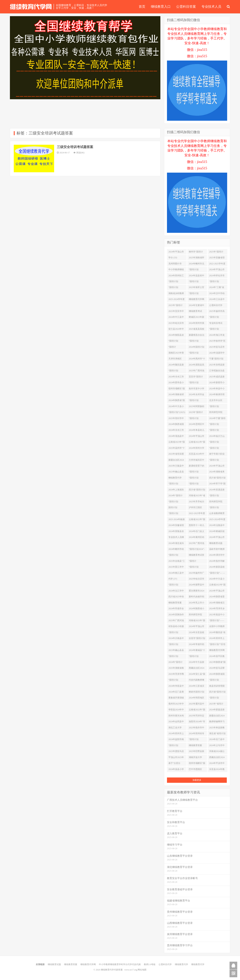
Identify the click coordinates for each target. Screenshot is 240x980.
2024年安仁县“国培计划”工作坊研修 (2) (197, 675)
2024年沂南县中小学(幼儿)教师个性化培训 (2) (176, 639)
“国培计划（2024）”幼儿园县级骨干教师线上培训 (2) (177, 633)
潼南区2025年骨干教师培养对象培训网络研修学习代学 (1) (176, 354)
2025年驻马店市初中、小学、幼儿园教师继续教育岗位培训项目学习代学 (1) (217, 348)
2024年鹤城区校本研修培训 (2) (217, 532)
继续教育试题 (54, 964)
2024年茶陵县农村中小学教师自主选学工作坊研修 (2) (176, 532)
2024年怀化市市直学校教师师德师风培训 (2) (217, 276)
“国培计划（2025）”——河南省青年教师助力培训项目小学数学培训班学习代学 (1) (197, 282)
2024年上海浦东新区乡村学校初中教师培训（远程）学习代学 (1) (177, 490)
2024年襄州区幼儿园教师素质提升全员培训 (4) (197, 538)
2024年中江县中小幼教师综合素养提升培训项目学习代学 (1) (176, 318)
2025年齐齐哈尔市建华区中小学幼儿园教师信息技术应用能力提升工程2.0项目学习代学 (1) (197, 502)
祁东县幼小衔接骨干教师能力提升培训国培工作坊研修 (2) (176, 627)
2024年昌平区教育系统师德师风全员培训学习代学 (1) (217, 657)
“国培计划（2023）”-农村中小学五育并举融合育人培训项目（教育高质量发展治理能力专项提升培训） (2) (197, 383)
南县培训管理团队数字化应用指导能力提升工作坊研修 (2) (217, 687)
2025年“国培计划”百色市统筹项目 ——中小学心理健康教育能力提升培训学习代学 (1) (197, 413)
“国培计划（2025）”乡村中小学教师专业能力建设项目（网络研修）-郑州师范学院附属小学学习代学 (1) (177, 556)
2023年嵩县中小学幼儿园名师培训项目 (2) (217, 615)
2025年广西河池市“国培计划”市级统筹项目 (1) (197, 371)
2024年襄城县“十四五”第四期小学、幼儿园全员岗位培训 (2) (197, 651)
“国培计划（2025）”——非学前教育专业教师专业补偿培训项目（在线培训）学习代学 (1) (217, 496)
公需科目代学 (165, 964)
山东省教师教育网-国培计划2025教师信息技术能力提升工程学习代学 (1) (217, 514)
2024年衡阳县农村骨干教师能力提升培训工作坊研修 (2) (176, 336)
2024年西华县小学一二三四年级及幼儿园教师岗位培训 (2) (176, 383)
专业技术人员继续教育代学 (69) (176, 538)
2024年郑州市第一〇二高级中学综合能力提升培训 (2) (197, 324)
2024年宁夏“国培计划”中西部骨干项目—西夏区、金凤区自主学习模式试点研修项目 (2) (217, 419)
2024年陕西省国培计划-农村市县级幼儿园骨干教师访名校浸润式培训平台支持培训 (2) (177, 425)
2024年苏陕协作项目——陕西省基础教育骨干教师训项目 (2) (176, 615)
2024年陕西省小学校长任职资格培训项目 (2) (197, 609)
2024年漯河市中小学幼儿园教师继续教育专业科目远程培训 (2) (217, 556)
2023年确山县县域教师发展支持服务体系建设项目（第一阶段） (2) (176, 651)
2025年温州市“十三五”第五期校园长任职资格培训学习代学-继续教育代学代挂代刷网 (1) (177, 449)
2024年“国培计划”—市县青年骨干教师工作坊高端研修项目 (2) (177, 663)
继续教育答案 (71, 964)
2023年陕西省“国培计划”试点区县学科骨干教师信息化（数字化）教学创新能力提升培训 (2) (217, 663)
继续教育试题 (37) (216, 544)
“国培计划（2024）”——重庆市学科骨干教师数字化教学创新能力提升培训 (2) (217, 443)
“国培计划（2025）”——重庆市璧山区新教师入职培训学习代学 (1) (177, 657)
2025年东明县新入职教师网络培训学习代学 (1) (217, 365)
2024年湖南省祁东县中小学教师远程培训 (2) (176, 395)
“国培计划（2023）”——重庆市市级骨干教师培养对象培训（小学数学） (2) (217, 431)
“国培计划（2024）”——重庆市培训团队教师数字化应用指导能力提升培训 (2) (177, 371)
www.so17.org (131, 970)
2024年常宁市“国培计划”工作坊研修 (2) (217, 484)
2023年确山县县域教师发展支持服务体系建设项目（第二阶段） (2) (176, 472)
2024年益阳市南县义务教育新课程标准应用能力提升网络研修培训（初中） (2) (176, 740)
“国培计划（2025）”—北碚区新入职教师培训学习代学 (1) (177, 342)
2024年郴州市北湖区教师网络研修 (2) (197, 264)
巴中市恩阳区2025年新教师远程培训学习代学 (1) (197, 770)
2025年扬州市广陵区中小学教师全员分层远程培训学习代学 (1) (197, 574)
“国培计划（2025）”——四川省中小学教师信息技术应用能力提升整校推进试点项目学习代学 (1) (177, 585)
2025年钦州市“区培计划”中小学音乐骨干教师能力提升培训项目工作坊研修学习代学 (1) (217, 342)
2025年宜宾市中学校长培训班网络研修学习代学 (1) (176, 312)
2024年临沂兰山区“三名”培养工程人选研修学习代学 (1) (217, 437)
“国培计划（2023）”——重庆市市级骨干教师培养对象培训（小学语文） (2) (197, 478)
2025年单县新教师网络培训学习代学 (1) (217, 728)
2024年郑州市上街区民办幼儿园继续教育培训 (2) (177, 734)
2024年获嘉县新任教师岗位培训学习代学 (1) (217, 710)
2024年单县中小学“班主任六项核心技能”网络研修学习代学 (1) (217, 389)
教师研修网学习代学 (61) (217, 722)
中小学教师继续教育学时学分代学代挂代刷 (120, 964)
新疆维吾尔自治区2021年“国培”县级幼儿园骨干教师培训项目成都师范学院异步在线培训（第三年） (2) (197, 336)
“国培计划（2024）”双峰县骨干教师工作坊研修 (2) (217, 698)
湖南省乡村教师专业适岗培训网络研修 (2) (176, 294)
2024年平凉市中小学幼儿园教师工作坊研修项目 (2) (217, 764)
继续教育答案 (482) (195, 746)
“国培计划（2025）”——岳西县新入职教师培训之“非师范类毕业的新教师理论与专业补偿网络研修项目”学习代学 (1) (217, 508)
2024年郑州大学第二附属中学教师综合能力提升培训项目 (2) (197, 449)
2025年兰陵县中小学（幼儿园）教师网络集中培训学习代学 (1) (176, 467)
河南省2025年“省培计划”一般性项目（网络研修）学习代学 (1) (197, 496)
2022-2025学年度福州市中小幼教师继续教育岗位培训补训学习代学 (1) (217, 264)
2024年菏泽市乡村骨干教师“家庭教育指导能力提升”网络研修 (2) (217, 609)
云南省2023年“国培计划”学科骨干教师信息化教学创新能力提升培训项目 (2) (217, 585)
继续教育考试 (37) (195, 312)
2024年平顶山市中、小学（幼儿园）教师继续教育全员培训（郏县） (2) (176, 252)
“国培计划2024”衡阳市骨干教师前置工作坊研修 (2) (177, 514)
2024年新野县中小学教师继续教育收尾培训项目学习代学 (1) (197, 585)
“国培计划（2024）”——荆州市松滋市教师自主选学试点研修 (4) (197, 568)
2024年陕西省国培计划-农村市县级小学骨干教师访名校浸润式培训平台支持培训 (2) (217, 675)
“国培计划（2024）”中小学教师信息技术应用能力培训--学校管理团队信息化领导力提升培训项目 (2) (177, 502)
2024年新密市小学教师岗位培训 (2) (217, 383)
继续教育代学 (181, 964)
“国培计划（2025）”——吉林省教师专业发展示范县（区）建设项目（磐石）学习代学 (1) (217, 330)
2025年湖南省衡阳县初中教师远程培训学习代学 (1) (176, 669)
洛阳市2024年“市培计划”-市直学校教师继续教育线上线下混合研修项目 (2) (197, 722)
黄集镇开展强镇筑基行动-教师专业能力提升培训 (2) (177, 698)
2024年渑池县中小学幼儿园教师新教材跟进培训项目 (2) (176, 437)
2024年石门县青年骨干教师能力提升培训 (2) (176, 693)
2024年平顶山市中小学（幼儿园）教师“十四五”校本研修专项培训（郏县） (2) (197, 627)
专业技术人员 (211, 7)
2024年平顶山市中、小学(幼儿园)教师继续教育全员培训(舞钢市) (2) (217, 270)
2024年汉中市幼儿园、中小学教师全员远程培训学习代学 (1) (217, 294)
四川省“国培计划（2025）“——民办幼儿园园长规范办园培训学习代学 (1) (217, 693)
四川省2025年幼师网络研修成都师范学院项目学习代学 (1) (176, 597)
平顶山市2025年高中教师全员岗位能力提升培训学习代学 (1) (176, 758)
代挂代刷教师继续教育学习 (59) (197, 681)
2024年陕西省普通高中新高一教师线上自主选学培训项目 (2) (217, 597)
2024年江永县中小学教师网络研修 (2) (217, 300)
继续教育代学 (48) (175, 478)
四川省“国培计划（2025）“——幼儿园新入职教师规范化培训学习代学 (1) (197, 490)
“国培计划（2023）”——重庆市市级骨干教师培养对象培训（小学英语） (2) (217, 318)
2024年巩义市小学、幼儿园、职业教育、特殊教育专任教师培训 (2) (197, 603)
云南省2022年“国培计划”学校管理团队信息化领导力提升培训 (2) (197, 710)
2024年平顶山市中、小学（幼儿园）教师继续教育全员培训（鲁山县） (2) (217, 467)
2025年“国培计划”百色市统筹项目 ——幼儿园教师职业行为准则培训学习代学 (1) (177, 306)
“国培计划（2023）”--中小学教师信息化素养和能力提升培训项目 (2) (217, 461)
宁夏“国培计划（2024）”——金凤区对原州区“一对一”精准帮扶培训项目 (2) (217, 359)
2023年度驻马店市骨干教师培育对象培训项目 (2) (177, 752)
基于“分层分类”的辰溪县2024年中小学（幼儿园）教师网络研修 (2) (177, 764)
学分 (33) (173, 258)
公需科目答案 (186, 7)
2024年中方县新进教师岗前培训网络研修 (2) (197, 663)
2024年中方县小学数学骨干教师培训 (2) (217, 580)
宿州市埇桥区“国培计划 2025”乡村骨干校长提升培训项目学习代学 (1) (177, 389)
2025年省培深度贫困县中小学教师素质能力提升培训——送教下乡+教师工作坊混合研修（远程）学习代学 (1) (177, 455)
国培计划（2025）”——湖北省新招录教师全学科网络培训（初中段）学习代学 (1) (177, 508)
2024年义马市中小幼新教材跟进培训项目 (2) (217, 746)
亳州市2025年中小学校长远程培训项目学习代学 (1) (176, 704)
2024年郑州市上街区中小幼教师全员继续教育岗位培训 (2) (217, 639)
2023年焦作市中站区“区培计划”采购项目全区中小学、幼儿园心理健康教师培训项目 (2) (197, 728)
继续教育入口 (161, 7)
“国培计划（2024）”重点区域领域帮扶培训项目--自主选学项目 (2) (177, 681)
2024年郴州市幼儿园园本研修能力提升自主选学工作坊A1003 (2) (176, 550)
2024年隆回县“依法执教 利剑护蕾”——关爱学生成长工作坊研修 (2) (217, 633)
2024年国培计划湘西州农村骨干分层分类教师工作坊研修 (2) (197, 348)
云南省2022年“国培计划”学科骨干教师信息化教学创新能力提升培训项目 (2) (197, 443)
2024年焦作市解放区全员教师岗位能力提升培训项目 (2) (217, 562)
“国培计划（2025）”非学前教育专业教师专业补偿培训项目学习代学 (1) (197, 657)
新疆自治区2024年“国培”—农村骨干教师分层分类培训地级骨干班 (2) (217, 716)
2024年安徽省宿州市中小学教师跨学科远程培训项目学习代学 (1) (177, 526)
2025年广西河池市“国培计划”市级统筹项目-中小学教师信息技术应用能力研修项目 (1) (197, 544)
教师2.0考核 (150, 964)
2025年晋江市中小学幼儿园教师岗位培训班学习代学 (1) (176, 568)
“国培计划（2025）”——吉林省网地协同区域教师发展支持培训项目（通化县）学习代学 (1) (177, 484)
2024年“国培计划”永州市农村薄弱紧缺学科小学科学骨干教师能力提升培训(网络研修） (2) (177, 496)
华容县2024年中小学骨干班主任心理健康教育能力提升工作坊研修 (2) (176, 710)
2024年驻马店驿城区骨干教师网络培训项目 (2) (217, 669)
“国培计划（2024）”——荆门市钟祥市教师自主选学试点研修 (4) (177, 282)
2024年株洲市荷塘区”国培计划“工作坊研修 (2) (217, 395)
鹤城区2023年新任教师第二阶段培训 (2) (197, 318)
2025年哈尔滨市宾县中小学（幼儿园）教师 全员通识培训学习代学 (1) (176, 324)
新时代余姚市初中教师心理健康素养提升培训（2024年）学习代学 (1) (197, 597)
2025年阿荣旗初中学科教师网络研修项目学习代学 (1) (197, 407)
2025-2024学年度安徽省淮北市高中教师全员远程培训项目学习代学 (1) (217, 520)
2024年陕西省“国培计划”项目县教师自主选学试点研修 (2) (177, 401)
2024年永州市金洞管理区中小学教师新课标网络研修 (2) (197, 395)
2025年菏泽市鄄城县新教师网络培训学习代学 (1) (177, 675)
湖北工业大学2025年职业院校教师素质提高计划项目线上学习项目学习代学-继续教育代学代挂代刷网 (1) (177, 728)
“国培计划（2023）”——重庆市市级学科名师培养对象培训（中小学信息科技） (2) (217, 407)
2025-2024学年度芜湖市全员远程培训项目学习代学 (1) (177, 300)
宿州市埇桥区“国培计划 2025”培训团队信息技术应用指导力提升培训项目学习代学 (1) (197, 764)
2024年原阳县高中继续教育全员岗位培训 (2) (197, 365)
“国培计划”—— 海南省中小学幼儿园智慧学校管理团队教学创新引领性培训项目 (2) (217, 621)
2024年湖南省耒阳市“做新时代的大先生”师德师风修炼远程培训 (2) (217, 472)
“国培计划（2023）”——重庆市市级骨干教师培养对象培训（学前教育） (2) (197, 401)
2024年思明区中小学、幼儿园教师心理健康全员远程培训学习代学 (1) (197, 425)
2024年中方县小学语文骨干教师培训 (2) (176, 407)
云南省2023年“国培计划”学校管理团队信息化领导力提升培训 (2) (177, 443)
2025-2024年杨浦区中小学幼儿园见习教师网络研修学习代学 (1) (177, 520)
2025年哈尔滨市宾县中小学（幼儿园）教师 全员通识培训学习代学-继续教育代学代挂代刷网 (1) (197, 580)
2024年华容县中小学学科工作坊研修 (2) (176, 687)
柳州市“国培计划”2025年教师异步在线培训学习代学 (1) (197, 252)
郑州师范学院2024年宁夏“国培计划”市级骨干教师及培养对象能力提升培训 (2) (217, 413)
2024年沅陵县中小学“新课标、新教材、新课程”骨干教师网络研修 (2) (217, 526)
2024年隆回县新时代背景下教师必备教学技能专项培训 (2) (176, 365)
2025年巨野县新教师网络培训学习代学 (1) (197, 752)
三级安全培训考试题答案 (75, 147)
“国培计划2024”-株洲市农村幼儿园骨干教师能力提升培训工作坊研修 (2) (197, 550)
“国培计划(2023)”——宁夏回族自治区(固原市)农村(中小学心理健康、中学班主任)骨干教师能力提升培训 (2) (197, 484)
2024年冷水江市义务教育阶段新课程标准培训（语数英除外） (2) (176, 377)
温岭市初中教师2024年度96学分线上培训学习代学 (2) (217, 550)
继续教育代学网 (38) (217, 651)
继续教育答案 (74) (175, 603)
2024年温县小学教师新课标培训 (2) (176, 770)
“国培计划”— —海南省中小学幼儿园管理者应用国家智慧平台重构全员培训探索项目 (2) (217, 574)
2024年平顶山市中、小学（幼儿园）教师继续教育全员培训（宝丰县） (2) (197, 437)
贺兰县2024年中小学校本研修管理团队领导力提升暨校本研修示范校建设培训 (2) (177, 330)
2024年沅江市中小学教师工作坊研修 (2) (176, 591)
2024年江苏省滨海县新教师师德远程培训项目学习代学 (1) (197, 687)
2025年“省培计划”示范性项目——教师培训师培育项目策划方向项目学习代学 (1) (217, 704)
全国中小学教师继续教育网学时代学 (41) (217, 627)
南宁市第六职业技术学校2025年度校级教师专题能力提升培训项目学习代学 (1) (217, 455)
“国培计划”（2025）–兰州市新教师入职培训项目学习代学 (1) (197, 562)
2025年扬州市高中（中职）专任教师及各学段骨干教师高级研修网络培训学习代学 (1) (217, 312)
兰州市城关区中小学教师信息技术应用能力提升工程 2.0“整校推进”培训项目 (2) (197, 461)
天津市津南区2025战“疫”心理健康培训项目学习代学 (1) (176, 359)
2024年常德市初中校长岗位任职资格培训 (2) (197, 645)
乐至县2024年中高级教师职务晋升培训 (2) (197, 455)
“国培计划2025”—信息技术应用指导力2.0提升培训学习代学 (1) (177, 288)
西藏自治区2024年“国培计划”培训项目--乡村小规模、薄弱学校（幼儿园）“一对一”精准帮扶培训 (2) (217, 758)
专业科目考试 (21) (216, 324)
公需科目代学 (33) (216, 306)
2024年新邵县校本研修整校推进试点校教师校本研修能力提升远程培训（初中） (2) (217, 568)
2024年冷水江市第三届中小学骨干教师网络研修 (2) (176, 431)
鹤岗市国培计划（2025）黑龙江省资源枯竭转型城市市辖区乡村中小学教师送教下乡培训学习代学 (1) (197, 693)
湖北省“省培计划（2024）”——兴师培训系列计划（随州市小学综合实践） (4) (217, 734)
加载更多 (197, 780)
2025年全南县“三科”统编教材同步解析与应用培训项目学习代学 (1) (177, 562)
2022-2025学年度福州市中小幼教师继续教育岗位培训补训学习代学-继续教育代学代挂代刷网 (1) (197, 514)
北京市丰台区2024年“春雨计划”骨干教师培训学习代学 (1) (217, 401)
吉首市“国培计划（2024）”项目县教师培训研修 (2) (197, 639)
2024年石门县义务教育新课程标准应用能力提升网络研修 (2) (197, 532)
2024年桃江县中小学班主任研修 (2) (176, 574)
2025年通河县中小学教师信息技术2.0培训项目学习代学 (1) (197, 704)
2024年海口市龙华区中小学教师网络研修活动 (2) (217, 336)
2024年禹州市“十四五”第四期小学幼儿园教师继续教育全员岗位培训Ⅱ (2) (197, 359)
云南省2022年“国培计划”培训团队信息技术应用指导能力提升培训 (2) (197, 520)
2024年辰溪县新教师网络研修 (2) (217, 490)
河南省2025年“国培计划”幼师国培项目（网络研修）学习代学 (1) (197, 621)
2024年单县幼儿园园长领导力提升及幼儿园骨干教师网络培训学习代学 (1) (197, 431)
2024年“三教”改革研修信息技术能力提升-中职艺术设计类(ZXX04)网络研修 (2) (217, 288)
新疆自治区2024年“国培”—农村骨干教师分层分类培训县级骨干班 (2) (176, 461)
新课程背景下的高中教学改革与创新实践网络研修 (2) (197, 467)
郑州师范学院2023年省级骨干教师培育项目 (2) (217, 502)
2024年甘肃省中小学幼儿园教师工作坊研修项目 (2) (197, 306)
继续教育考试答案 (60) (197, 556)
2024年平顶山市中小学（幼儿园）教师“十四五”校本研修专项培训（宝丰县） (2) (217, 538)
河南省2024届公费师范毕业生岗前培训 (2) (217, 752)
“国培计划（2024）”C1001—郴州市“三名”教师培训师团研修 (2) (197, 342)
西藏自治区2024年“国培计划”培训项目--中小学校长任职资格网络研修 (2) (197, 669)
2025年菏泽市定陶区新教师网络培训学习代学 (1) (197, 716)
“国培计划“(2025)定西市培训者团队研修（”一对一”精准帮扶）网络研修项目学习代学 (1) (177, 413)
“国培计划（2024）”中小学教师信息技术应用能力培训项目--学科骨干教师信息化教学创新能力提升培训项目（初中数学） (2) (197, 270)
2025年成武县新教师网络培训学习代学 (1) (217, 377)
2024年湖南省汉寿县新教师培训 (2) (217, 603)
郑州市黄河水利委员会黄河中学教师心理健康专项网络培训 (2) (176, 716)
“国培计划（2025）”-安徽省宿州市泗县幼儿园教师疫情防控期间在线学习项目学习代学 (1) (217, 449)
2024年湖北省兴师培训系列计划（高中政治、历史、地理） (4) (176, 544)
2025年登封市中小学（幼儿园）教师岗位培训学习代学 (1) (176, 419)
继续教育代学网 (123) (197, 300)
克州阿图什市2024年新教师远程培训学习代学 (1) (176, 264)
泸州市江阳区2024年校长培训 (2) (197, 508)
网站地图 (142, 970)
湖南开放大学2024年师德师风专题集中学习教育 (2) (197, 758)
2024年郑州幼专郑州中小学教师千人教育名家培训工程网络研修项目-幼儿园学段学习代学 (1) (197, 734)
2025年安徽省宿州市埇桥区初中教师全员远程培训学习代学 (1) (217, 258)
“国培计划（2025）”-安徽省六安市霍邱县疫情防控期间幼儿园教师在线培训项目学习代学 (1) (197, 740)
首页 (142, 7)
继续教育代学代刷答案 (31, 7)
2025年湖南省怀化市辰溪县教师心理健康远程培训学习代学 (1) (197, 258)
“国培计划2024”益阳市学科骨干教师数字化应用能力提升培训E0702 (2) (197, 472)
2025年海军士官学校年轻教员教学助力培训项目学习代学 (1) (197, 288)
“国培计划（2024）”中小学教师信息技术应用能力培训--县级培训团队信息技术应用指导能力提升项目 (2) (217, 282)
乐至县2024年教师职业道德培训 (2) (217, 770)
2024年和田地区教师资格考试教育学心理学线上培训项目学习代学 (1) (197, 698)
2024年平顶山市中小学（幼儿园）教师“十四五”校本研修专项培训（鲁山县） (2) (217, 591)
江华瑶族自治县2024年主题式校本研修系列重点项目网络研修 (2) (217, 371)
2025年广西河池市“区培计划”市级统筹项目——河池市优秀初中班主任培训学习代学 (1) (176, 621)
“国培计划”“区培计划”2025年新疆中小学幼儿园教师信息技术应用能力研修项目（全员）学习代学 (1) (217, 645)
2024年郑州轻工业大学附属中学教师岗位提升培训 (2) (176, 276)
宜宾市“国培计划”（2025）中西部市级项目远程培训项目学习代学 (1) (197, 377)
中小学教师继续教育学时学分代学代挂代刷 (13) (176, 270)
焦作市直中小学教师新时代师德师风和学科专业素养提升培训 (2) (197, 389)
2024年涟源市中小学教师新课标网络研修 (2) (217, 354)
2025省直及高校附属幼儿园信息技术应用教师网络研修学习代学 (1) (197, 330)
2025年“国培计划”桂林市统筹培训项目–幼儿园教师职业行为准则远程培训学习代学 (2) (217, 252)
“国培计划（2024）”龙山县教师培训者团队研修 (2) (177, 645)
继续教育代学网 (88, 964)
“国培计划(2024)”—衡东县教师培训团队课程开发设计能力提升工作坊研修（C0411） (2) (176, 746)
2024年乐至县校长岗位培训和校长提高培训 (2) (197, 633)
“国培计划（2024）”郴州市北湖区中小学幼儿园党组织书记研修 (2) (197, 354)
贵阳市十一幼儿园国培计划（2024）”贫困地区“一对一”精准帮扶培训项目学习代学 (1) (197, 526)
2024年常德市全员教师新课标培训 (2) (176, 609)
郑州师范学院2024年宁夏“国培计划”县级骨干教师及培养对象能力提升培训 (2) (197, 615)
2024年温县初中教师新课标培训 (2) (197, 276)
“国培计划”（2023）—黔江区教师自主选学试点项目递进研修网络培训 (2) (177, 348)
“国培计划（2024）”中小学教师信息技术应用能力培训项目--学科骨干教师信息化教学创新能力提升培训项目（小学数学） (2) (197, 419)
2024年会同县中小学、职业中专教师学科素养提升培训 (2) (176, 722)
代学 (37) (173, 579)
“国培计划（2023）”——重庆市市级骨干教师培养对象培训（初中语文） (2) (197, 294)
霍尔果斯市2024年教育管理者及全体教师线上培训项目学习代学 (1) (197, 591)
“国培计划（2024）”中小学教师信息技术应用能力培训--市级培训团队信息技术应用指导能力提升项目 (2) (217, 425)
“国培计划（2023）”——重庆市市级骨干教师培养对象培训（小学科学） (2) (217, 681)
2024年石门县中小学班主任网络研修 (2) (217, 740)
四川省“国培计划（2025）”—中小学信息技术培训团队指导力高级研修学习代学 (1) (217, 478)
